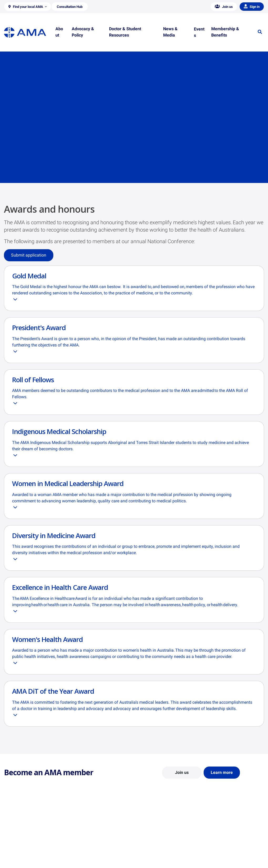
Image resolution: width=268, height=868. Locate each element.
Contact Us (13, 839)
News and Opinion (220, 839)
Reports (77, 847)
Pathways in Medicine (156, 859)
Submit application (29, 255)
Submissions (81, 854)
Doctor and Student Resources (163, 844)
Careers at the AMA (20, 854)
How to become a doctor (158, 852)
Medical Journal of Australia (228, 847)
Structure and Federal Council (28, 847)
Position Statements (87, 831)
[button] (28, 7)
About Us (11, 831)
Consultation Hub (85, 862)
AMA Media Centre (220, 831)
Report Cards (82, 839)
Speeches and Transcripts (226, 854)
